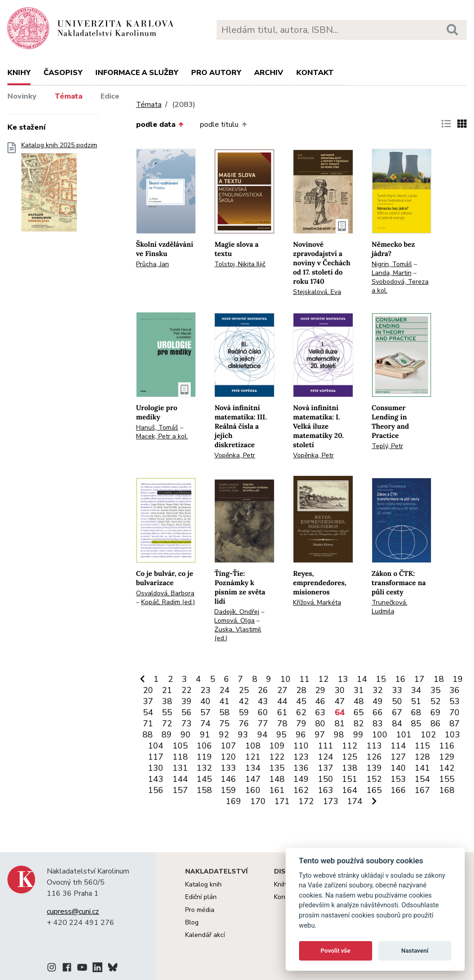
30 (340, 690)
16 (400, 679)
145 (204, 779)
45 (301, 701)
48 (359, 701)
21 (167, 690)
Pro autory (216, 73)
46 (320, 701)
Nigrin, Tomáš (392, 264)
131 (180, 768)
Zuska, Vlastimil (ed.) (238, 634)
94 (262, 735)
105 (180, 746)
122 (277, 757)
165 (374, 790)
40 (206, 701)
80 (320, 724)
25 (244, 690)
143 (156, 779)
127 (398, 757)
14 (362, 679)
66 (378, 712)
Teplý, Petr (387, 446)
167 (422, 790)
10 (286, 679)
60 (263, 712)
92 (224, 735)
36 (455, 690)
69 (436, 712)
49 (378, 701)
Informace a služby (137, 73)
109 (277, 746)
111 (326, 746)
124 (326, 757)
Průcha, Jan (153, 264)
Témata (69, 96)
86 (436, 724)
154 (422, 779)
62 (301, 712)
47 (340, 701)
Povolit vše (336, 951)
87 (455, 724)
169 (234, 801)
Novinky (22, 96)
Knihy (19, 73)
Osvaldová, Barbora (165, 593)
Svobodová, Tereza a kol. (400, 286)
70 (455, 712)
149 (301, 779)
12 (324, 679)
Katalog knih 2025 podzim (59, 190)
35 (436, 690)
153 (398, 779)
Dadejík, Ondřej (237, 612)
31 (359, 690)
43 (263, 701)
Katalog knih (203, 884)
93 (243, 735)
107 (228, 746)
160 (253, 790)
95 (281, 735)
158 (204, 790)
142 (447, 768)
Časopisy (63, 73)
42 (244, 701)
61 (282, 712)
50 (397, 701)
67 (397, 712)
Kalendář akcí (205, 935)
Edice (110, 96)
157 (180, 790)
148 (277, 779)
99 (358, 735)
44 (282, 701)
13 (343, 679)
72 (167, 724)
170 (258, 801)
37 (148, 701)
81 (340, 724)
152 (374, 779)
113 (374, 746)
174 (355, 801)
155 (447, 779)
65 (359, 712)
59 (244, 712)
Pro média (200, 910)
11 (305, 679)
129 (447, 757)
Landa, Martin (392, 273)
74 (206, 724)
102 (428, 735)
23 (206, 690)
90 (186, 735)
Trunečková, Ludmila (390, 607)
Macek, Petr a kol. (162, 436)
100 (380, 735)
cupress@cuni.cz (73, 911)
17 (419, 679)
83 (378, 724)
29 (320, 690)
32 (378, 690)
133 (228, 768)
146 (228, 779)
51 (416, 701)
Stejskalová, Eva (317, 292)
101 (404, 735)
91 (205, 735)
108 (253, 746)
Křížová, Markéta (317, 602)
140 (398, 768)
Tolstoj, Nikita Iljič (240, 264)
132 (204, 768)
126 (374, 757)
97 (320, 735)
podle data (160, 125)
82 (359, 724)
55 (167, 712)
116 (447, 746)
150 (326, 779)
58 (225, 712)
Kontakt (315, 73)
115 (422, 746)
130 (156, 768)
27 (282, 690)
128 (422, 757)
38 (167, 701)
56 (187, 712)
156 (156, 790)
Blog (192, 922)
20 (148, 690)
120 (228, 757)
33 (397, 690)
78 (282, 724)
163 (326, 790)
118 (180, 757)
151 (350, 779)
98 (339, 735)
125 (350, 757)
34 (416, 690)
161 (277, 790)
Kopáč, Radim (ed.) (168, 602)
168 (447, 790)
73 (187, 724)
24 (225, 690)
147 (253, 779)
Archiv (269, 73)
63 (320, 712)
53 (455, 701)
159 (228, 790)
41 (225, 701)
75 (225, 724)
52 (436, 701)
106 (204, 746)
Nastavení (415, 951)
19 (458, 679)
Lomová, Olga (234, 621)
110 (301, 746)
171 (282, 801)
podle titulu (223, 125)
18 (439, 679)
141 (422, 768)
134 (253, 768)
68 (416, 712)
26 (263, 690)
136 (301, 768)
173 (331, 801)
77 (263, 724)
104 (156, 746)
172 (306, 801)
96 (301, 735)
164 (350, 790)
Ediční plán (201, 897)
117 (156, 757)
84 (397, 724)
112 (350, 746)
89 (167, 735)
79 (301, 724)
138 (350, 768)
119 (204, 757)
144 (180, 779)
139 (374, 768)
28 (301, 690)
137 (326, 768)
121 (253, 757)
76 (244, 724)
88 (148, 735)
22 (187, 690)
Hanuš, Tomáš (157, 428)
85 (416, 724)
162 (301, 790)
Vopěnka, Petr (235, 455)
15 (381, 679)
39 (187, 701)
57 (206, 712)
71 (148, 724)
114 (398, 746)
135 (277, 768)
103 (452, 735)
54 (148, 712)
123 (301, 757)
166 (398, 790)
